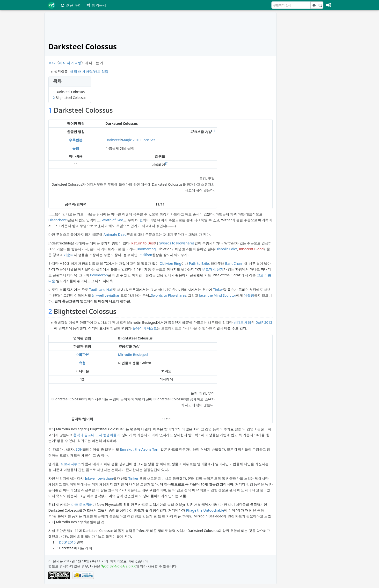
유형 (76, 148)
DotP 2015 (67, 542)
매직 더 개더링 (70, 63)
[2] (167, 163)
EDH (79, 449)
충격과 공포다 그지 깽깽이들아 (97, 435)
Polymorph (99, 275)
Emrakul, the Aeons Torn (140, 449)
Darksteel (113, 140)
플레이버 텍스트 (145, 328)
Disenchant (57, 220)
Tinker (218, 290)
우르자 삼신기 (213, 269)
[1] (213, 131)
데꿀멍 (249, 295)
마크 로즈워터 (82, 504)
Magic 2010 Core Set (138, 140)
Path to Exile (199, 263)
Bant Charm (235, 263)
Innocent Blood (251, 249)
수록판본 (76, 140)
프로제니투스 (71, 464)
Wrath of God (113, 220)
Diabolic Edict (226, 249)
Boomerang (146, 249)
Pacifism (145, 255)
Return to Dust (143, 243)
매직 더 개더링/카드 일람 (89, 71)
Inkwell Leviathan (106, 295)
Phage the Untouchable (205, 510)
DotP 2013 (264, 322)
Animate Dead (115, 234)
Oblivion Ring (170, 263)
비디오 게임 (242, 322)
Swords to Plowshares (177, 243)
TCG (52, 63)
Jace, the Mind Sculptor (218, 295)
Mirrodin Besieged (133, 355)
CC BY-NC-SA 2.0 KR (120, 566)
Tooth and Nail (101, 290)
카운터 (69, 255)
